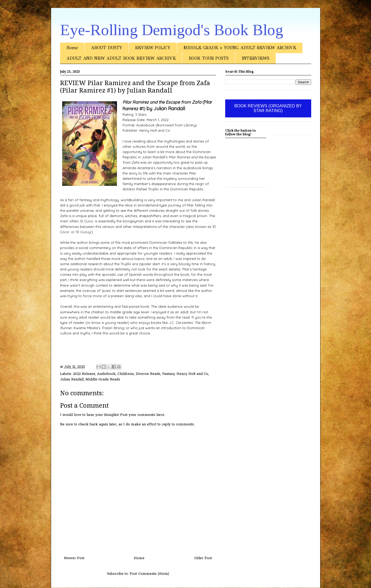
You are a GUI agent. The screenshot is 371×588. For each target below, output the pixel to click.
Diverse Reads (148, 374)
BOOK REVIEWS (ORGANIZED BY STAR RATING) (268, 108)
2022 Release (84, 374)
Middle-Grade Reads (103, 380)
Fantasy (168, 374)
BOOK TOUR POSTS (209, 58)
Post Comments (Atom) (149, 574)
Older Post (203, 558)
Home (72, 48)
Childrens (126, 374)
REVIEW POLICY (153, 48)
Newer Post (74, 558)
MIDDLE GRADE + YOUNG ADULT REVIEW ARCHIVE (240, 48)
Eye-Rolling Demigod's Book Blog (172, 30)
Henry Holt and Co (192, 374)
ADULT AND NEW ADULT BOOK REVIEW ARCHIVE (121, 58)
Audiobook (106, 374)
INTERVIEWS (255, 58)
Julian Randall (72, 380)
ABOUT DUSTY (107, 48)
